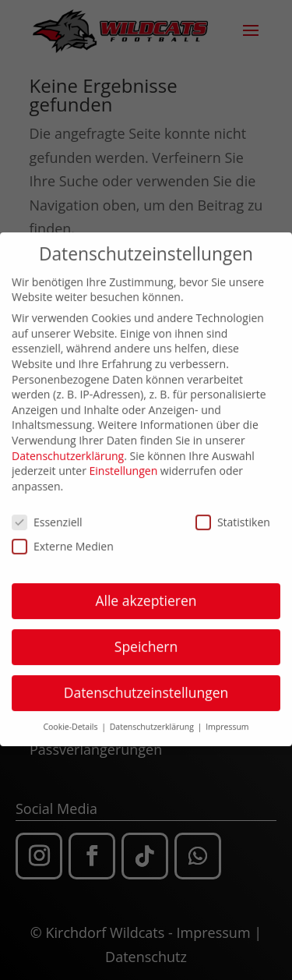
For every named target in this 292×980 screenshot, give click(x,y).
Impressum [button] (227, 717)
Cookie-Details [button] (71, 717)
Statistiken (233, 512)
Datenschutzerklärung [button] (153, 717)
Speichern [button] (146, 637)
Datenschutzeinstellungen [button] (146, 683)
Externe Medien (63, 536)
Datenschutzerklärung (68, 446)
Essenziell (47, 512)
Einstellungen (124, 461)
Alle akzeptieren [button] (146, 591)
